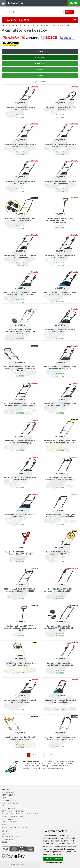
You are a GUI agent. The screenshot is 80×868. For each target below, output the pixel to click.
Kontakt (5, 806)
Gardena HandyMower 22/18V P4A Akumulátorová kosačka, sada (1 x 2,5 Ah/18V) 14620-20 (60, 220)
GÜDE (39, 764)
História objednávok (10, 837)
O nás (4, 798)
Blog (4, 824)
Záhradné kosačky (42, 25)
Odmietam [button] (58, 859)
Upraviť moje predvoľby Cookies (15, 827)
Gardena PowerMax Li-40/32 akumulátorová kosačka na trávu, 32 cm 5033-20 (20, 332)
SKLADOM (41, 82)
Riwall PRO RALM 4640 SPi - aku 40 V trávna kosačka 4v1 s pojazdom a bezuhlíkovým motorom (20, 369)
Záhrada (11, 25)
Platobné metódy (9, 800)
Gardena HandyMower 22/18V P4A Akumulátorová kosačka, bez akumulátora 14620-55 (20, 628)
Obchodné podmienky (10, 808)
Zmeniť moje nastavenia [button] (54, 863)
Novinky (5, 842)
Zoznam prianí (7, 839)
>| (52, 755)
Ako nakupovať (8, 792)
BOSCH (33, 764)
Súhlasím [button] (48, 859)
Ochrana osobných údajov (13, 811)
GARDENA (27, 764)
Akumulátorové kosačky (61, 25)
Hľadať (69, 12)
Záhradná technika (25, 25)
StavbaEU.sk (19, 865)
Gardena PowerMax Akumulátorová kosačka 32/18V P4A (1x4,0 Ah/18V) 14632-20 (60, 628)
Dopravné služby (9, 795)
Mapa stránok (7, 819)
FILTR (40, 51)
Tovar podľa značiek (10, 822)
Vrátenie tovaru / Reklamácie (13, 816)
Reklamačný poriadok (11, 803)
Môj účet (5, 834)
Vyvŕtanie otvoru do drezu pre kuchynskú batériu (22, 814)
